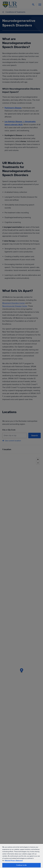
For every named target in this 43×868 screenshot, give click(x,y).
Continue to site (21, 865)
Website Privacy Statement (14, 861)
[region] (21, 856)
